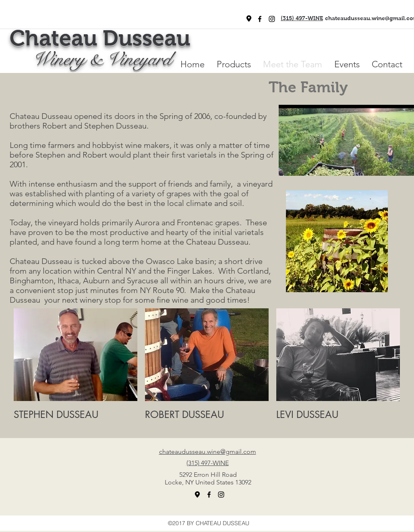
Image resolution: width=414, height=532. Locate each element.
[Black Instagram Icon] (272, 19)
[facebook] (260, 19)
